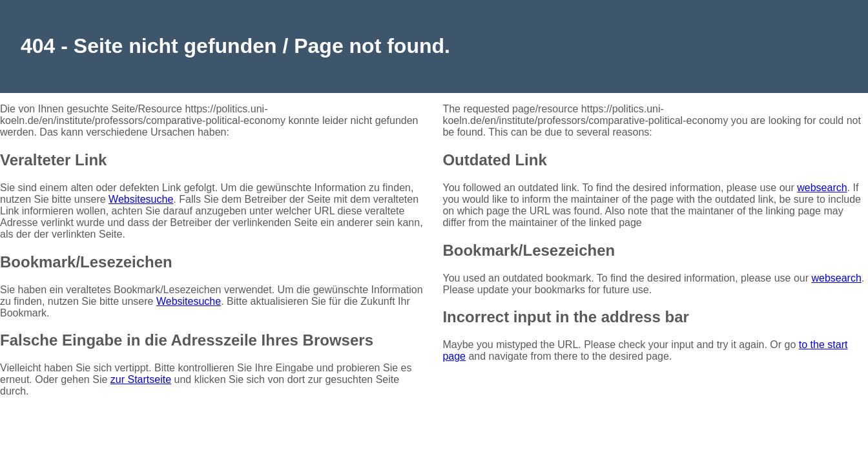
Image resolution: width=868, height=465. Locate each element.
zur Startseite (141, 379)
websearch (822, 188)
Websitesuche (141, 199)
